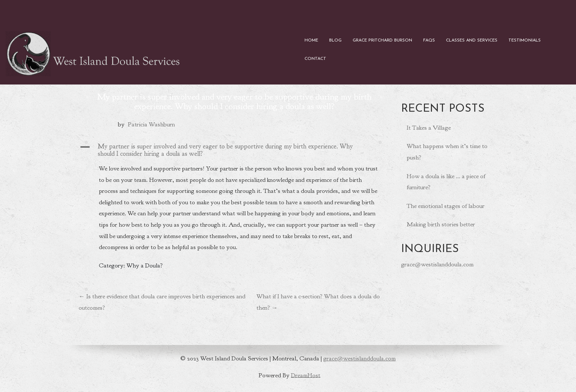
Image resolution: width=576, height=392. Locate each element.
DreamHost (306, 375)
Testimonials (525, 40)
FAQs (429, 40)
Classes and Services (472, 40)
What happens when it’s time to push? (447, 152)
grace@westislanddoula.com (437, 264)
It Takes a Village (429, 128)
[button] (234, 150)
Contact (315, 59)
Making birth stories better (441, 224)
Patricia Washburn (151, 124)
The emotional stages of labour (446, 206)
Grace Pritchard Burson (382, 40)
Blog (335, 40)
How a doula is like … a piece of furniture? (446, 182)
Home (311, 40)
